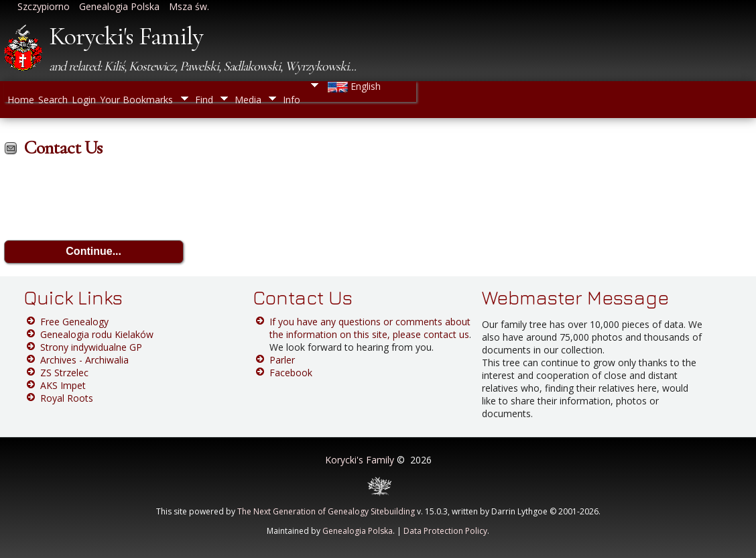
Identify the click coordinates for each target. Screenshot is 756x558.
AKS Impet (63, 385)
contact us (446, 334)
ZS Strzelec (64, 373)
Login (84, 99)
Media (248, 100)
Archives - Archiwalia (84, 360)
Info (292, 100)
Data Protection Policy (445, 531)
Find (204, 100)
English (353, 86)
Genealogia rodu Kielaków (97, 334)
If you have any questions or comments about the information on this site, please (370, 328)
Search (53, 99)
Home (21, 99)
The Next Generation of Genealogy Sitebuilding (326, 511)
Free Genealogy (74, 322)
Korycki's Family (126, 36)
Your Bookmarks (136, 99)
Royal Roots (67, 398)
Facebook (291, 373)
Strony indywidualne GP (91, 347)
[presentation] (106, 201)
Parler (282, 360)
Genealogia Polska (358, 531)
